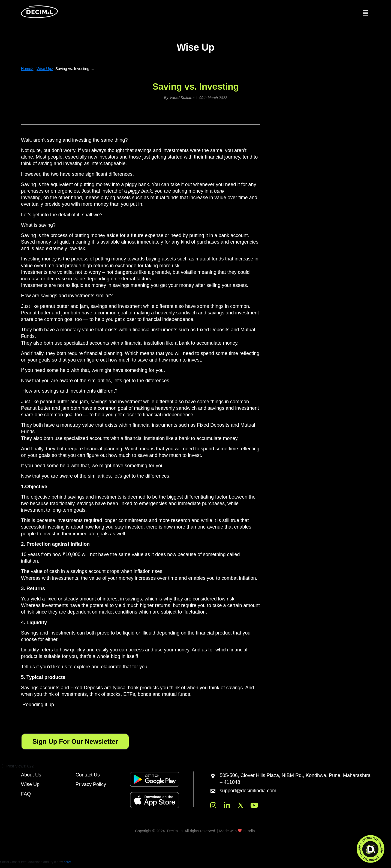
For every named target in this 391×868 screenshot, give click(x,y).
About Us (31, 774)
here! (67, 862)
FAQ (26, 793)
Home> (27, 69)
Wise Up (30, 784)
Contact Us (88, 774)
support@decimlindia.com (248, 790)
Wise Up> (45, 69)
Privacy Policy (91, 784)
